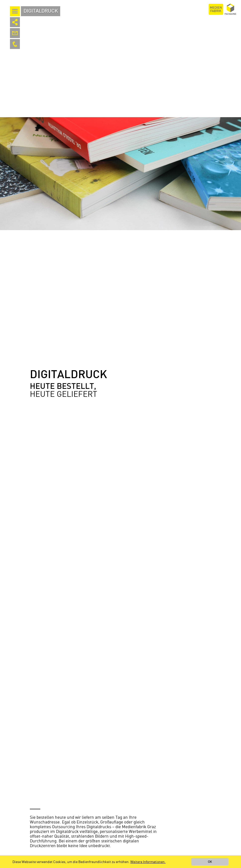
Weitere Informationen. (148, 862)
